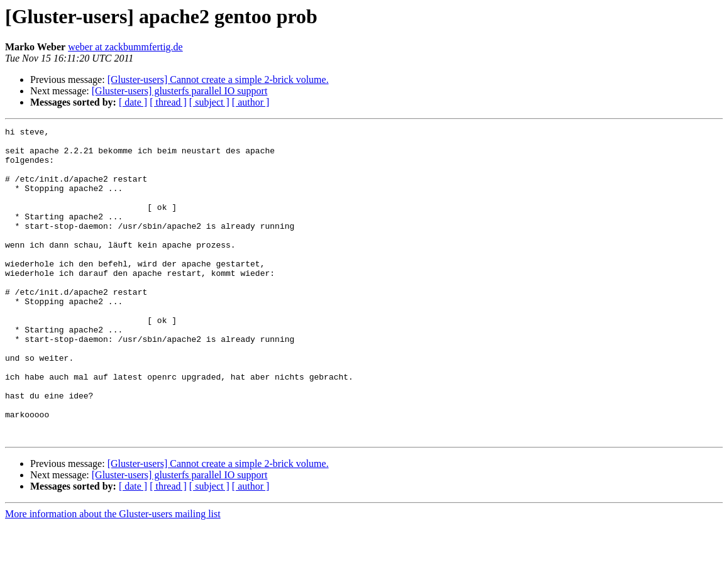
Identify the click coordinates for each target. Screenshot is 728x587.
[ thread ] (168, 102)
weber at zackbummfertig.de (125, 47)
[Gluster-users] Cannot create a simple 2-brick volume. (218, 80)
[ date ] (133, 102)
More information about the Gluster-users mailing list (113, 576)
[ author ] (251, 102)
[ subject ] (209, 102)
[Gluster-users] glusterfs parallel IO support (180, 91)
